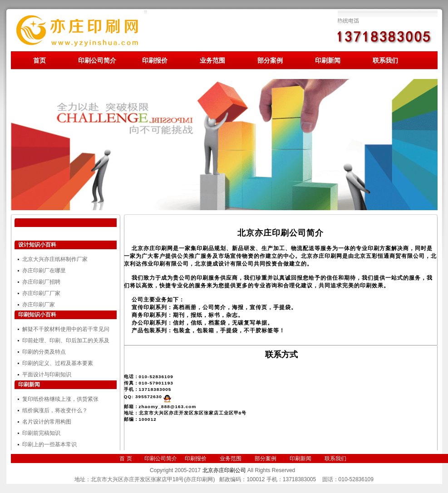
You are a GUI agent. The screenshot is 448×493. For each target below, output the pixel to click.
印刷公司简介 (97, 60)
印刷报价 (155, 60)
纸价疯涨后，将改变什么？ (55, 410)
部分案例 (270, 60)
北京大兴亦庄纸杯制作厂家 (55, 259)
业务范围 (212, 60)
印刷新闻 (328, 60)
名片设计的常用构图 (47, 422)
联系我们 (385, 60)
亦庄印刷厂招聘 (41, 282)
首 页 (126, 458)
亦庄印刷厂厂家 (41, 293)
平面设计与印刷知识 (47, 375)
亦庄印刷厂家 (39, 305)
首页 (39, 60)
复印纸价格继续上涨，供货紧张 (60, 399)
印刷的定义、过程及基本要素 (58, 363)
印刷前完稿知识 (41, 433)
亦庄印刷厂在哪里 (44, 271)
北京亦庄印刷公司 (224, 470)
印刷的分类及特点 (44, 352)
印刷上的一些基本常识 (49, 444)
